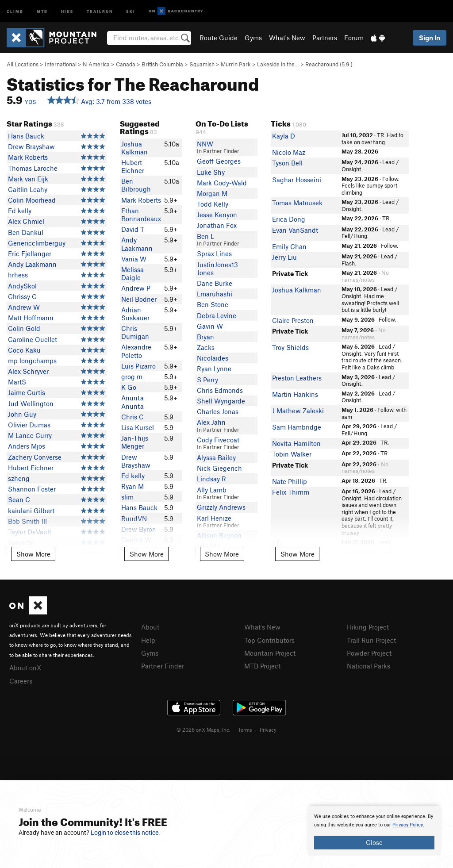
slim (127, 497)
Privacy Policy (408, 825)
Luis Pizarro (138, 366)
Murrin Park (236, 64)
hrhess (18, 275)
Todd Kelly (213, 204)
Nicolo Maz (289, 152)
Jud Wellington (31, 403)
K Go (129, 387)
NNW (205, 144)
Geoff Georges (219, 161)
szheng (19, 478)
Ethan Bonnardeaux (141, 215)
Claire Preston (293, 320)
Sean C (19, 499)
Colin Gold (24, 328)
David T (133, 229)
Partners (325, 38)
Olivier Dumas (29, 425)
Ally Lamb (212, 490)
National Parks (369, 666)
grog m (132, 376)
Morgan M (212, 193)
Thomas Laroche (33, 168)
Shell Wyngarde (221, 401)
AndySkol (22, 286)
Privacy (268, 730)
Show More (33, 554)
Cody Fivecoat (218, 440)
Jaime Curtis (27, 392)
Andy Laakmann (32, 264)
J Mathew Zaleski (298, 411)
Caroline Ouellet (33, 339)
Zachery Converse (35, 457)
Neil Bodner (139, 299)
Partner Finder (163, 666)
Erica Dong (289, 219)
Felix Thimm (291, 492)
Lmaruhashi (215, 294)
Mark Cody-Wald (222, 183)
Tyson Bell (287, 163)
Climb (15, 11)
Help (148, 640)
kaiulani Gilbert (31, 511)
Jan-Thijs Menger (135, 442)
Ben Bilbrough (136, 185)
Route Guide (219, 38)
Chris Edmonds (220, 390)
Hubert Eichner (31, 468)
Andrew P (136, 288)
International (61, 64)
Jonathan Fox (217, 225)
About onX (25, 668)
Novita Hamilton (296, 443)
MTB (42, 11)
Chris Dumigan (135, 332)
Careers (21, 681)
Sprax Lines (214, 253)
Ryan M (132, 486)
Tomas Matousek (297, 203)
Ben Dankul (26, 232)
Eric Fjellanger (30, 253)
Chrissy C (22, 296)
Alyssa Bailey (216, 457)
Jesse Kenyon (217, 215)
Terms (245, 730)
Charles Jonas (218, 411)
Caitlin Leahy (28, 189)
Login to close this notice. (125, 833)
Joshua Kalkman (134, 148)
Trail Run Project (371, 640)
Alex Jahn (211, 422)
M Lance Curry (30, 435)
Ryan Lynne (214, 369)
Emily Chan (289, 246)
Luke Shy (211, 172)
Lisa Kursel (138, 427)
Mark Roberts (28, 157)
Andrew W (24, 307)
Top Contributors (269, 640)
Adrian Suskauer (135, 314)
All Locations (23, 64)
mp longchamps (32, 361)
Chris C (132, 417)
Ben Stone (213, 304)
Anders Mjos (27, 446)
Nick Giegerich (219, 468)
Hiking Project (368, 627)
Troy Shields (290, 347)
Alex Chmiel (26, 221)
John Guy (22, 414)
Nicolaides (213, 358)
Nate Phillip (290, 481)
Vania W (134, 259)
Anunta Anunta (132, 402)
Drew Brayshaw (31, 146)
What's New (287, 38)
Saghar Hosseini (297, 180)
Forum (354, 38)
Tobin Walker (292, 454)
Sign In (430, 38)
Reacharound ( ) (329, 64)
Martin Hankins (295, 394)
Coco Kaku (24, 350)
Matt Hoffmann (31, 318)
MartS (17, 382)
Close (374, 842)
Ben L (205, 236)
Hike (67, 11)
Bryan (205, 337)
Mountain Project (270, 653)
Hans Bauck (26, 136)
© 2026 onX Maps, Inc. (203, 730)
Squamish (202, 64)
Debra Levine (217, 315)
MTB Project (262, 666)
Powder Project (369, 653)
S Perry (207, 380)
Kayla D (284, 136)
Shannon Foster (32, 489)
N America (96, 64)
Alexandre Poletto (136, 351)
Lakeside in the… (278, 64)
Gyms (253, 38)
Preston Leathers (297, 378)
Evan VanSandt (295, 230)
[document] (374, 831)
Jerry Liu (284, 257)
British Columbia (162, 64)
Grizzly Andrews (221, 507)
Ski (131, 11)
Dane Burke (215, 283)
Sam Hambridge (297, 427)
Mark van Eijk (28, 179)
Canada (126, 64)
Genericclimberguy (37, 243)
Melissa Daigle (132, 273)
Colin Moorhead (32, 200)
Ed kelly (20, 211)
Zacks (206, 347)
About (150, 627)
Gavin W (210, 326)
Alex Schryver (28, 371)
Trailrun (100, 11)
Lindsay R (211, 479)
